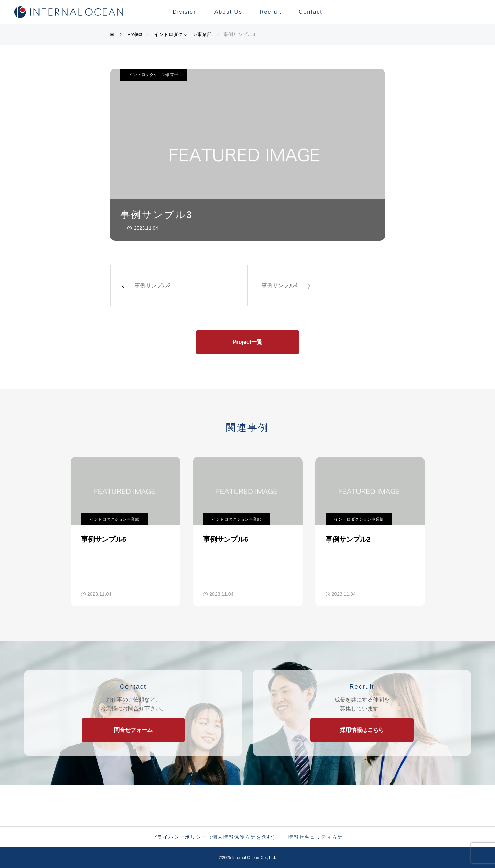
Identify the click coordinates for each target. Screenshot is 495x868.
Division (185, 12)
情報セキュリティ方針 (315, 837)
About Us (228, 12)
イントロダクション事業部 (154, 75)
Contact (311, 12)
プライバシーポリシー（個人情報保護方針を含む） (215, 837)
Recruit (271, 12)
